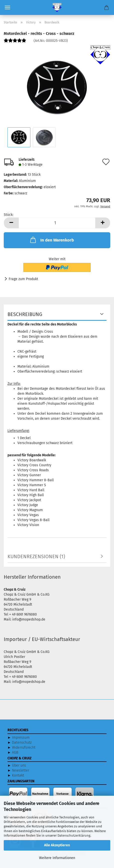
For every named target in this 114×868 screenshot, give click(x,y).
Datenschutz (22, 743)
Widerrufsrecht (24, 748)
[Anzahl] (57, 223)
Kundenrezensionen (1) (36, 556)
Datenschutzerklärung (74, 835)
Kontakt (18, 775)
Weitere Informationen (57, 858)
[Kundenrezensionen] (15, 42)
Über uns (19, 765)
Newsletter (21, 770)
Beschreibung (25, 314)
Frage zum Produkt (23, 279)
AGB (15, 752)
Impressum (21, 738)
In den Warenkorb (52, 240)
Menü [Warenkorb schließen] (7, 7)
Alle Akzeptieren (57, 845)
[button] (11, 223)
